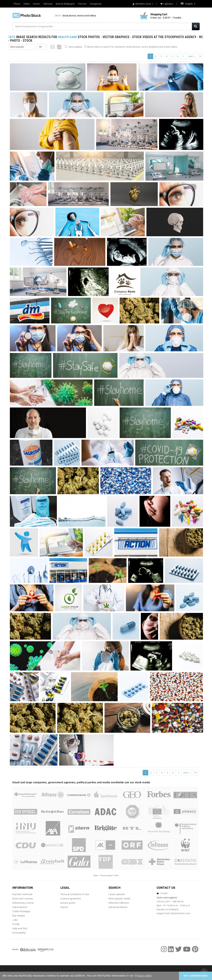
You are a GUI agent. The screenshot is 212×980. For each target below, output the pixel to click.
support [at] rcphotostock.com (173, 913)
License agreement (71, 899)
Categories (96, 4)
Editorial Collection (119, 903)
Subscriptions (20, 907)
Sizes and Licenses (23, 899)
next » (191, 56)
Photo (17, 4)
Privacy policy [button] (144, 976)
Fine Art (82, 4)
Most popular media (119, 899)
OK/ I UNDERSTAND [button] (195, 976)
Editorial (48, 4)
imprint (64, 907)
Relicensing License (23, 903)
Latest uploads (117, 894)
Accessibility (19, 933)
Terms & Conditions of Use (75, 894)
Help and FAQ (20, 928)
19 (200, 56)
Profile (16, 924)
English (188, 4)
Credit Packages (21, 911)
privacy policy (68, 903)
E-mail (164, 893)
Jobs (15, 920)
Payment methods (22, 894)
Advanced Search (118, 907)
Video (27, 4)
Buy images (19, 916)
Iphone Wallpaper (65, 4)
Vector (36, 4)
